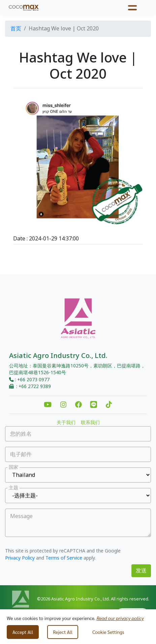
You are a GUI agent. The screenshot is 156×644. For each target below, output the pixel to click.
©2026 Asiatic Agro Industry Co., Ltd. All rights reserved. (93, 599)
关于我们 (66, 423)
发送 (141, 571)
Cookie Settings (108, 632)
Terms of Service (64, 558)
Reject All (63, 632)
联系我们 (90, 423)
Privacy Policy (20, 558)
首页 (16, 29)
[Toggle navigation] (133, 7)
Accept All (23, 632)
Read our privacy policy (120, 618)
